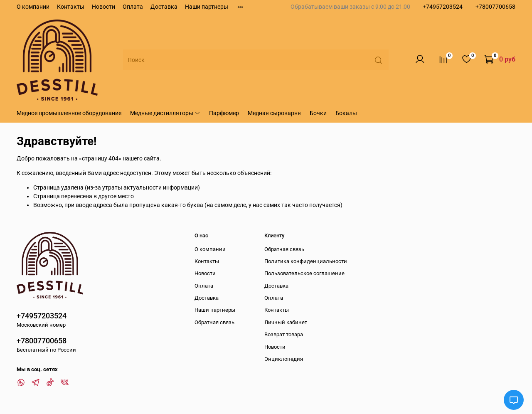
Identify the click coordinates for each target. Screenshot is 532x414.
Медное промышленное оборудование (69, 113)
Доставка (164, 7)
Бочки (318, 113)
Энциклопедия (284, 359)
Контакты (71, 7)
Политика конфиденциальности (306, 261)
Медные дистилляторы (165, 113)
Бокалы (346, 113)
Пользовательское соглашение (304, 273)
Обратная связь (214, 322)
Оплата (133, 7)
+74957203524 (443, 7)
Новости (103, 7)
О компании (33, 7)
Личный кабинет (286, 322)
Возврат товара (284, 334)
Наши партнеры (207, 7)
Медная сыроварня (274, 113)
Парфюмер (224, 113)
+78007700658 (495, 7)
